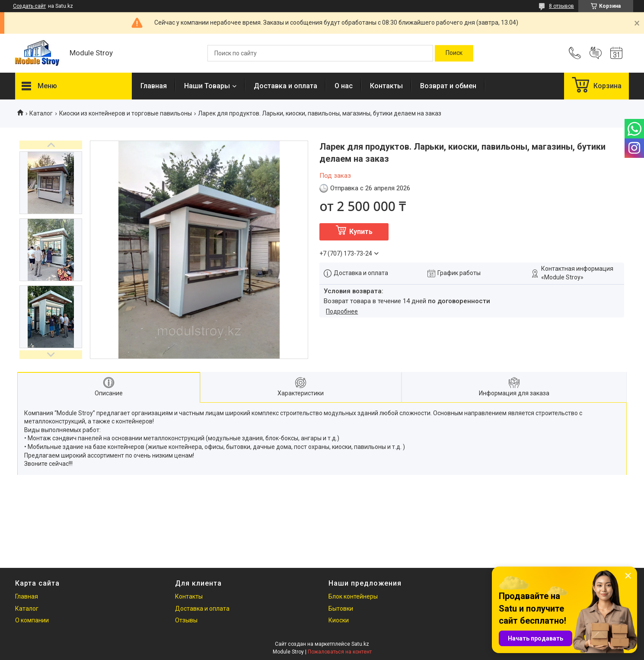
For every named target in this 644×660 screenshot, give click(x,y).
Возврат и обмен (448, 86)
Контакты (386, 86)
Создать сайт (29, 6)
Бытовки (341, 609)
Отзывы (186, 620)
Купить (361, 232)
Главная (154, 86)
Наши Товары (207, 86)
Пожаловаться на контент (340, 652)
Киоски (339, 620)
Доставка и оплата (285, 86)
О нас (344, 86)
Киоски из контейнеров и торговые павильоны (126, 113)
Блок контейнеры (353, 596)
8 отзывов (561, 6)
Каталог (41, 113)
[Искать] (454, 53)
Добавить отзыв (596, 53)
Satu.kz (360, 644)
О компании (32, 620)
